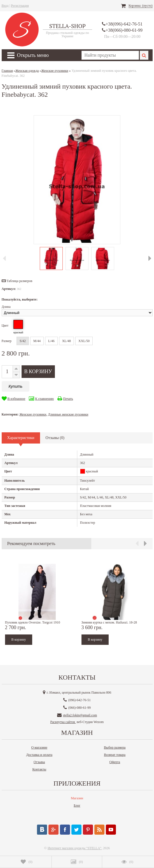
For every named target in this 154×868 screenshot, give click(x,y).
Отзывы (39, 762)
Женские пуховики (33, 414)
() (27, 862)
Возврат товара (115, 755)
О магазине (39, 747)
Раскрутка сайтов (63, 722)
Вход (5, 6)
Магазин (77, 798)
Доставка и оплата (39, 755)
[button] (17, 281)
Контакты (39, 769)
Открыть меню (28, 55)
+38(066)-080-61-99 (124, 30)
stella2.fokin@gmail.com (80, 715)
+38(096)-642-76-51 (124, 24)
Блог (77, 805)
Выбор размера (115, 747)
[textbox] (110, 55)
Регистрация (20, 6)
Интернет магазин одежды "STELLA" (74, 848)
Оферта (115, 762)
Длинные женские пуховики (68, 414)
